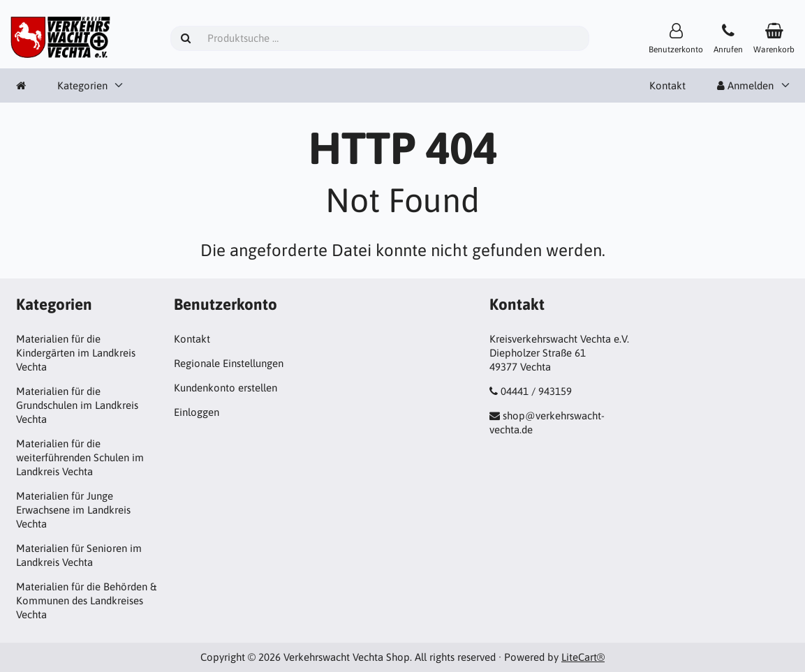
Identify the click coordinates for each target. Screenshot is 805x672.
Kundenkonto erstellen (226, 388)
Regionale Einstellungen (229, 363)
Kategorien (82, 85)
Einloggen (197, 412)
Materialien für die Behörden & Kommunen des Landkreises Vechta (86, 600)
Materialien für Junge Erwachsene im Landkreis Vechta (73, 510)
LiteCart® (583, 657)
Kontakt (667, 85)
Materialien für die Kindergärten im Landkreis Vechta (76, 353)
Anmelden (745, 85)
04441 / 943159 (536, 391)
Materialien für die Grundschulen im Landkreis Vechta (77, 405)
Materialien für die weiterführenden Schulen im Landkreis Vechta (80, 457)
